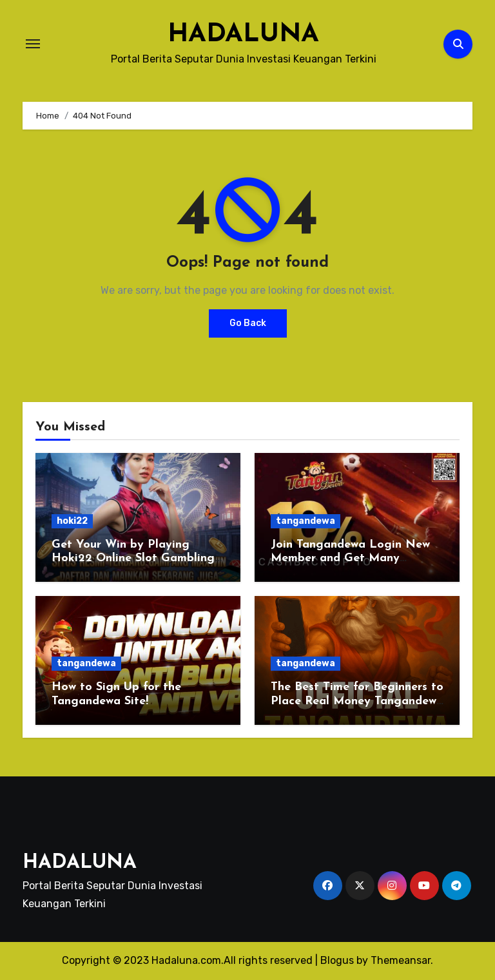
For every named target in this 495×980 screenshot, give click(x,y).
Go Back (248, 323)
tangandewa (306, 521)
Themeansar (401, 960)
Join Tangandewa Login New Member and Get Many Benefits (350, 559)
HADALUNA (243, 35)
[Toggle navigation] (33, 44)
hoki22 (72, 521)
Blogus (337, 960)
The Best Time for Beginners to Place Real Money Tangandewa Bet (357, 701)
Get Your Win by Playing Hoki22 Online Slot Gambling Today (133, 559)
